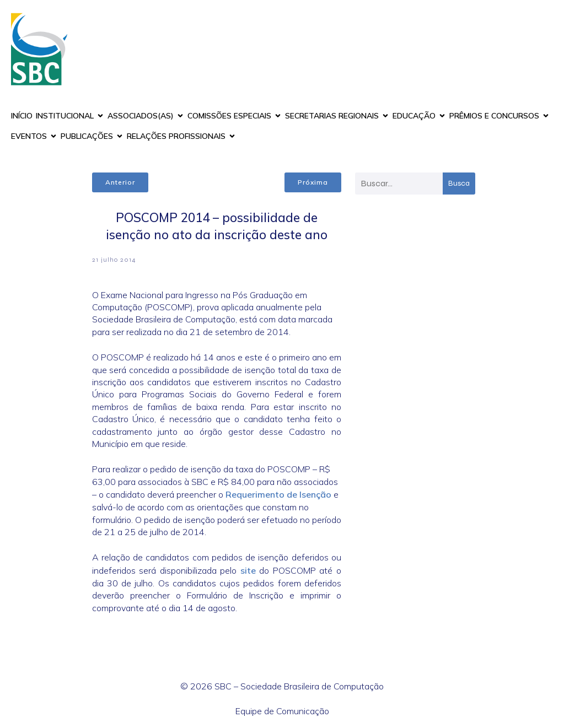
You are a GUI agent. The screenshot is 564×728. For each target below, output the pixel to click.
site (248, 570)
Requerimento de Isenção (278, 494)
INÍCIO (22, 116)
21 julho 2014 (114, 260)
